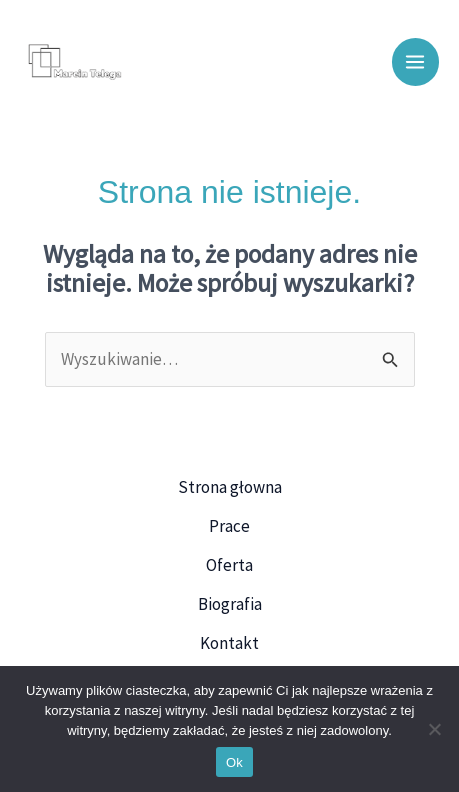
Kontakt (229, 643)
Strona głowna (230, 487)
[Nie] (434, 729)
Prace (229, 526)
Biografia (230, 604)
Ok (234, 762)
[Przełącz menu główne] (416, 62)
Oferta (229, 565)
